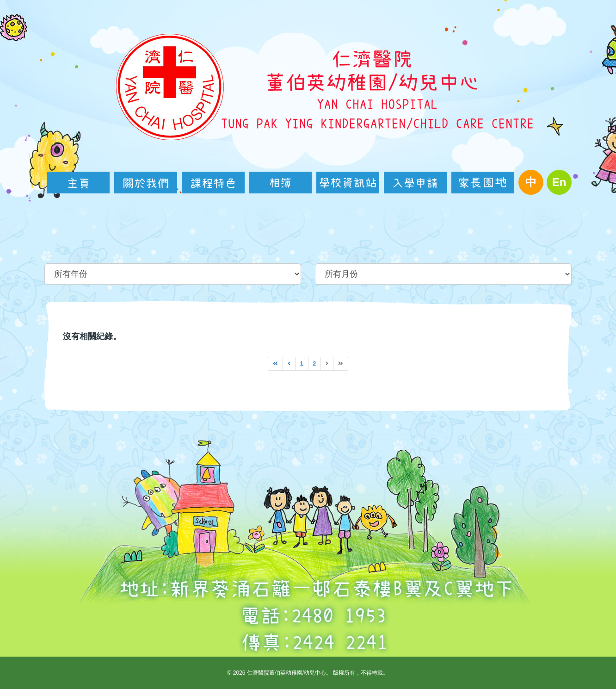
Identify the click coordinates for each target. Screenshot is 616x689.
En (559, 182)
